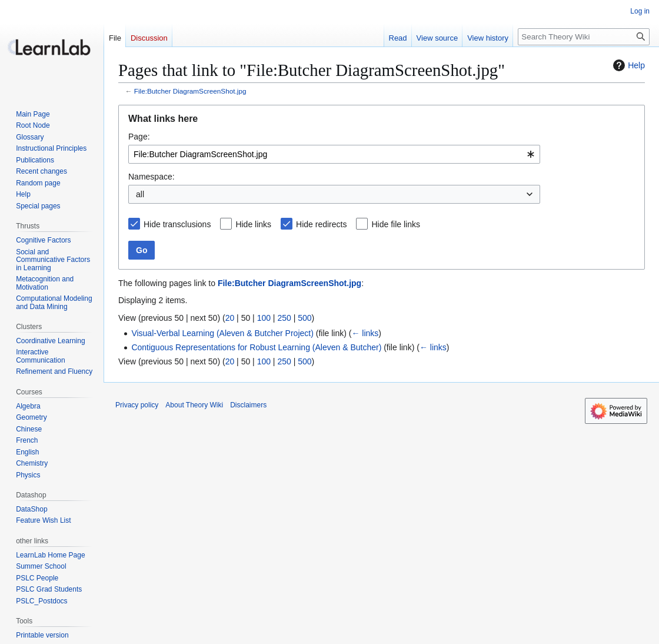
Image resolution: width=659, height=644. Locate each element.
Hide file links (395, 224)
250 (284, 318)
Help (628, 65)
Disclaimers (248, 405)
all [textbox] (140, 194)
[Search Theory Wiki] (584, 37)
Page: (139, 137)
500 (304, 318)
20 (230, 318)
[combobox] (334, 154)
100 (264, 318)
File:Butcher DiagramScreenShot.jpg (190, 91)
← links (365, 333)
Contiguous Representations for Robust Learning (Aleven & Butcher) (256, 347)
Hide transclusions (177, 224)
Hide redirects (321, 224)
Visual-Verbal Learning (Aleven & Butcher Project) (222, 333)
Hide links (253, 224)
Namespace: (152, 177)
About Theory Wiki (194, 405)
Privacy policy (137, 405)
